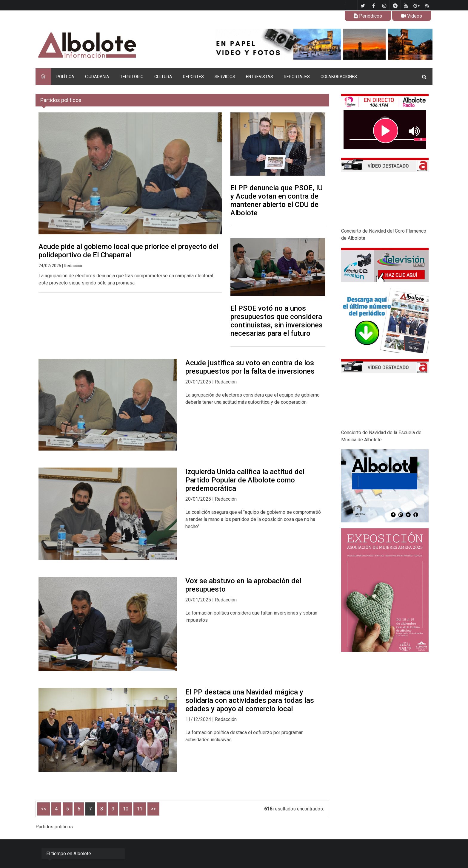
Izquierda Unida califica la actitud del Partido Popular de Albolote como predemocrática (245, 480)
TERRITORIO (132, 77)
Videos (412, 16)
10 (126, 809)
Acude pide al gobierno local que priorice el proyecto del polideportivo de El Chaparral (128, 251)
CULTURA (163, 77)
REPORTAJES (297, 77)
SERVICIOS (225, 77)
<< (44, 809)
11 (140, 809)
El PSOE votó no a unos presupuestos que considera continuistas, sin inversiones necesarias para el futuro (277, 321)
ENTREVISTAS (260, 77)
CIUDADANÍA (97, 77)
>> (153, 809)
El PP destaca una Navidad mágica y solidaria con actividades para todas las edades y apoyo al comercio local (250, 700)
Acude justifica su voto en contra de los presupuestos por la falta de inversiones (250, 367)
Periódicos (368, 16)
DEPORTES (193, 77)
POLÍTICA (65, 77)
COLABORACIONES (339, 77)
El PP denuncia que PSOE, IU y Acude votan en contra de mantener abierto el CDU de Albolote (277, 200)
